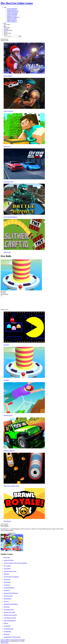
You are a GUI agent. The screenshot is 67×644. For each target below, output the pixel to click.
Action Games (12, 9)
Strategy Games (12, 16)
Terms (2, 641)
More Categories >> (12, 22)
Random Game (5, 643)
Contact (3, 640)
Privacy (7, 641)
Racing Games (12, 10)
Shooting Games (13, 11)
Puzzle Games (12, 14)
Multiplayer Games (13, 17)
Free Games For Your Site (18, 640)
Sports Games (12, 19)
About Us (8, 640)
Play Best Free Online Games (17, 3)
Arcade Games (12, 13)
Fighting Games (12, 20)
